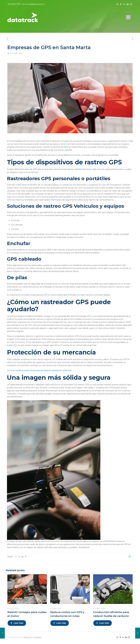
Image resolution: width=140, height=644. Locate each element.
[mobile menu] (128, 17)
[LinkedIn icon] (128, 4)
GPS (66, 147)
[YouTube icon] (124, 4)
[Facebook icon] (121, 4)
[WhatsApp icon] (117, 4)
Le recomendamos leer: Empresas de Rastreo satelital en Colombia (39, 370)
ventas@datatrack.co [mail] (35, 4)
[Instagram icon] (131, 4)
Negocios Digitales (33, 637)
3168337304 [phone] (15, 4)
